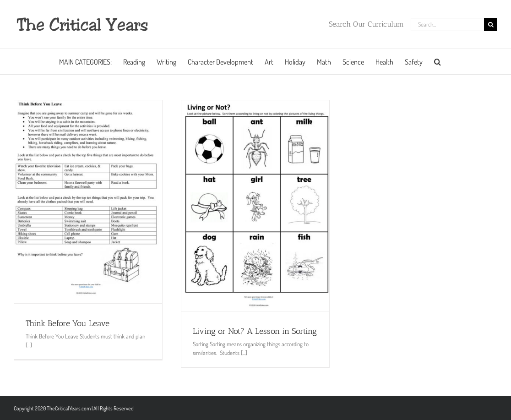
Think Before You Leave (68, 323)
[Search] (491, 25)
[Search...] (447, 25)
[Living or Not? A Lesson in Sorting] (255, 206)
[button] (438, 62)
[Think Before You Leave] (88, 202)
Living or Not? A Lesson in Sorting (255, 331)
